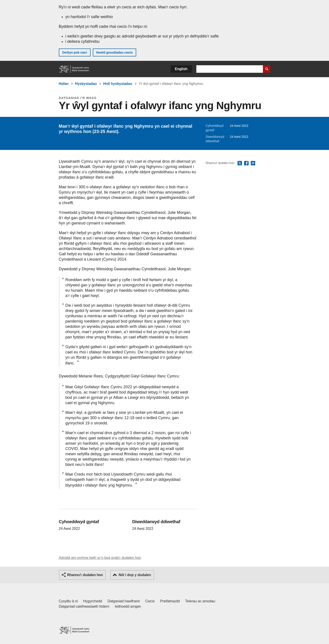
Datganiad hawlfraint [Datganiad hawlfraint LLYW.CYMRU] (124, 601)
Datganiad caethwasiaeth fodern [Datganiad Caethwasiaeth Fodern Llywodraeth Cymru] (84, 606)
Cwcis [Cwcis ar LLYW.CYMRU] (150, 601)
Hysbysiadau (86, 84)
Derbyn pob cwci (75, 52)
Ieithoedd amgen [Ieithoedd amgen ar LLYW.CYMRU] (128, 606)
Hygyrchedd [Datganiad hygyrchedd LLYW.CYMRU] (93, 601)
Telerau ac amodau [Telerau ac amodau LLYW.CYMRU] (200, 601)
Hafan (64, 84)
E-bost (253, 163)
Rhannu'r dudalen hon (85, 575)
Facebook (246, 163)
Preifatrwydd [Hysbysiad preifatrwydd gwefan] (170, 601)
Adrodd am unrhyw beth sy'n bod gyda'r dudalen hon (100, 558)
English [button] (181, 69)
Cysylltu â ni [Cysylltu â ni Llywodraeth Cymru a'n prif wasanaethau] (68, 601)
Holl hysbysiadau (118, 84)
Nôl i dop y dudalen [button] (135, 575)
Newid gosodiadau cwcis (115, 52)
